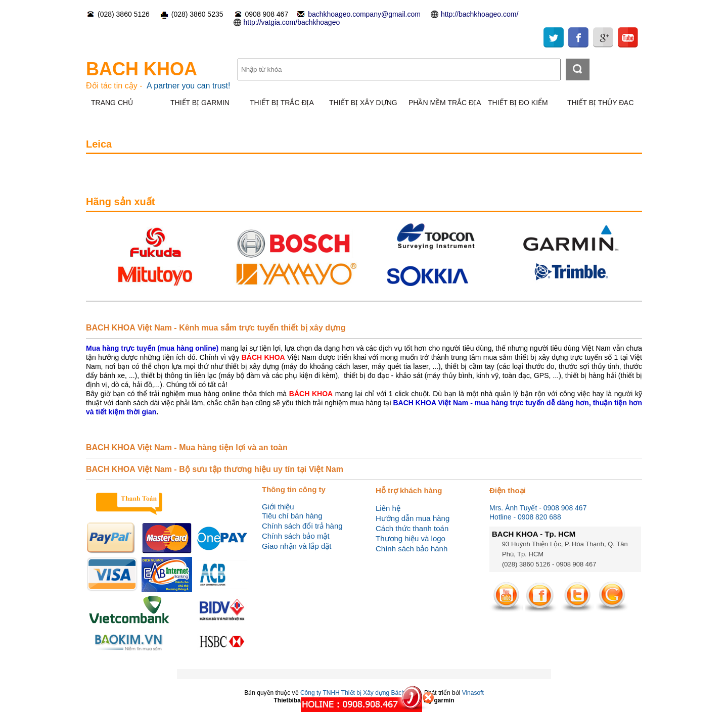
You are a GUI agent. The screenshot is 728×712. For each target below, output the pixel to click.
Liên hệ (388, 508)
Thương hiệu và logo (411, 538)
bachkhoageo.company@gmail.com (364, 14)
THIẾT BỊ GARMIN (200, 103)
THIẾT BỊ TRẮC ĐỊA (282, 103)
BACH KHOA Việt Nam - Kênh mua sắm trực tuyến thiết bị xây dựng (216, 328)
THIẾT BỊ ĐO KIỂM (518, 103)
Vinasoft (473, 693)
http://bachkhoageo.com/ (480, 14)
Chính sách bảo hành (412, 549)
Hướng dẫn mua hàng (413, 518)
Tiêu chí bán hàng (292, 516)
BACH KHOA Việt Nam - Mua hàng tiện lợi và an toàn (187, 447)
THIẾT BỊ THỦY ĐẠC (601, 103)
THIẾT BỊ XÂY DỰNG (363, 103)
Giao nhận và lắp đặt (297, 546)
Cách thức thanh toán (412, 528)
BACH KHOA (142, 69)
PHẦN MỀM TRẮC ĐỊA (445, 103)
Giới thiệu (278, 507)
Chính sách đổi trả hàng (302, 526)
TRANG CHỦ (112, 103)
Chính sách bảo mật (296, 536)
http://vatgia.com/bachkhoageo (292, 22)
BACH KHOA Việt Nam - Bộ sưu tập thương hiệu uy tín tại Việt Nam (215, 469)
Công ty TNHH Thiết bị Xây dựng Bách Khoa (360, 693)
